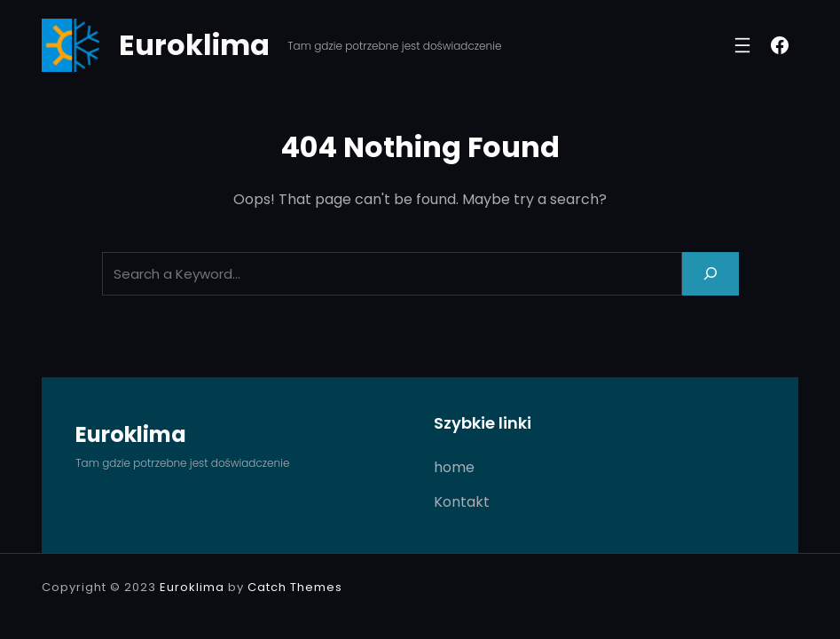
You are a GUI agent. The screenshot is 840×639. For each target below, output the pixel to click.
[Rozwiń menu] (742, 45)
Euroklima (194, 45)
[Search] (710, 274)
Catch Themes (295, 587)
